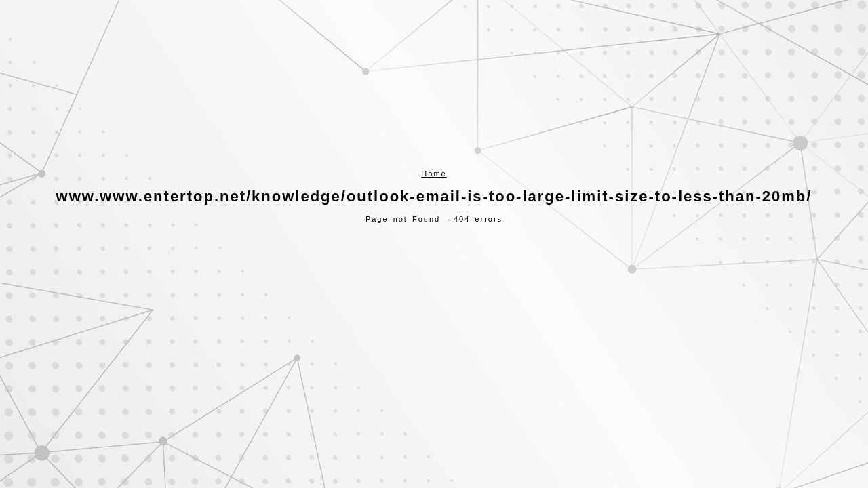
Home (434, 174)
